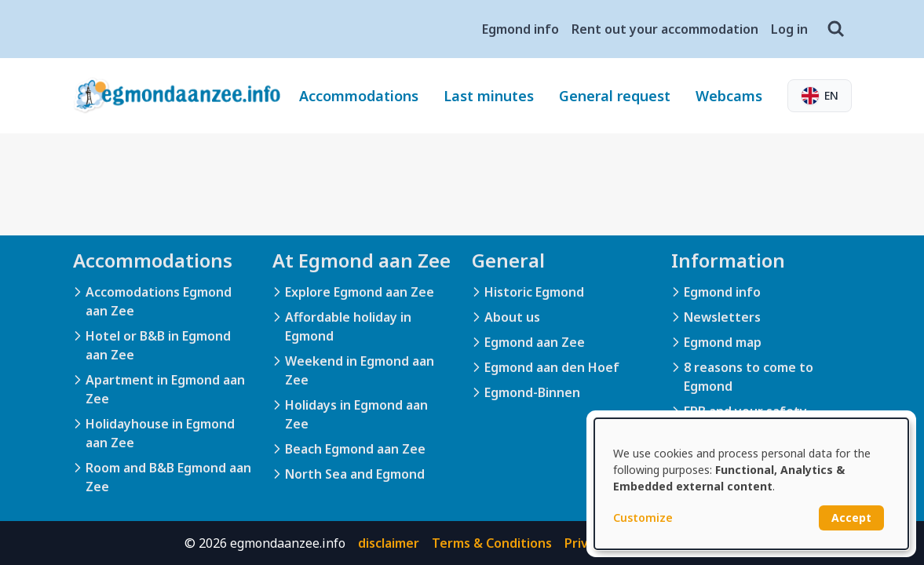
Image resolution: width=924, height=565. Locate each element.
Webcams (729, 96)
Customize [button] (643, 518)
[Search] (836, 29)
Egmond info (520, 29)
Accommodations (359, 96)
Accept (851, 518)
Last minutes (489, 96)
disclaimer (389, 543)
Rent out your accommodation (665, 29)
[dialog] (751, 484)
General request (615, 96)
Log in (789, 29)
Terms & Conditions (492, 543)
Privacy (586, 543)
